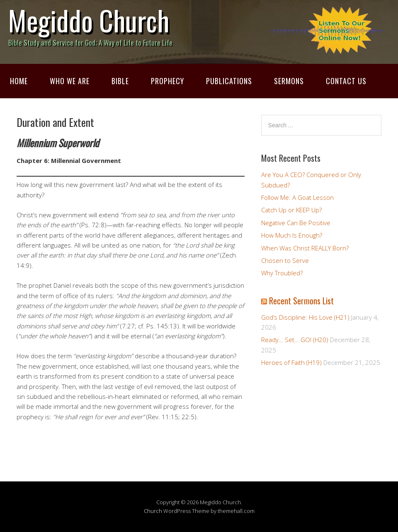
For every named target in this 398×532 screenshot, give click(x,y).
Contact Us (346, 81)
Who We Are (70, 81)
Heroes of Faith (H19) (291, 362)
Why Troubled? (282, 273)
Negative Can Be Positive (296, 223)
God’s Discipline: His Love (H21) (305, 317)
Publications (229, 81)
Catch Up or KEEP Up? (291, 210)
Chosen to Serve (285, 260)
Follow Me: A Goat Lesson (297, 197)
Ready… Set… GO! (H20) (295, 340)
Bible (120, 81)
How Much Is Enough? (292, 235)
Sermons (289, 81)
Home (19, 81)
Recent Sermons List (301, 301)
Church (153, 511)
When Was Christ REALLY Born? (305, 248)
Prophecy (167, 81)
